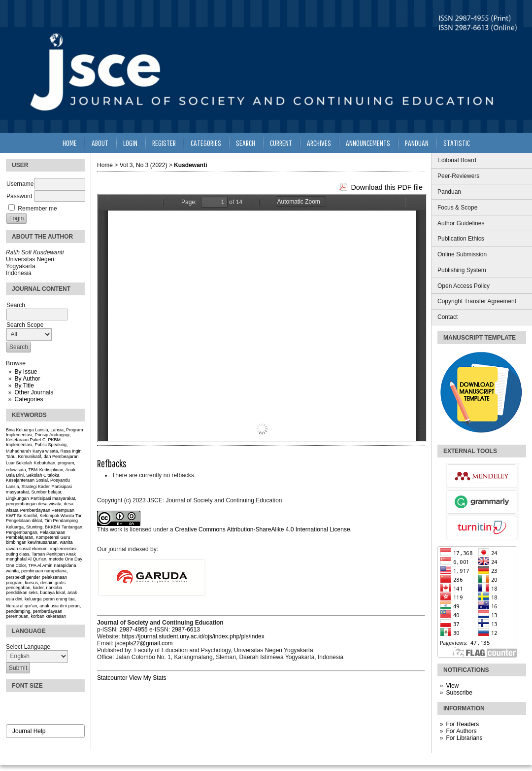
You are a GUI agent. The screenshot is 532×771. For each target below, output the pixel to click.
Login (130, 143)
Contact (448, 317)
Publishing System (462, 270)
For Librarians (464, 738)
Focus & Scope (457, 208)
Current (281, 143)
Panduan (449, 192)
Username (20, 184)
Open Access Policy (464, 286)
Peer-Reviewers (458, 176)
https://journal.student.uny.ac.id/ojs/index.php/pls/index (193, 636)
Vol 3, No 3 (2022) (144, 165)
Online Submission (462, 254)
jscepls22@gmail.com (144, 643)
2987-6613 (185, 630)
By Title (24, 385)
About (100, 143)
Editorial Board (457, 160)
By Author (27, 379)
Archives (319, 143)
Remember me (37, 209)
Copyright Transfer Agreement (477, 301)
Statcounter (112, 678)
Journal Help (29, 731)
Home (70, 143)
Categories (29, 399)
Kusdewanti (190, 165)
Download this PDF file (387, 187)
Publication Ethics (461, 239)
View (452, 686)
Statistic (457, 143)
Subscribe (459, 693)
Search (246, 143)
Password (19, 196)
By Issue (26, 372)
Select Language (28, 647)
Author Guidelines (461, 223)
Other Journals (34, 392)
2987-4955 (133, 630)
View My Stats (148, 678)
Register (164, 143)
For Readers (462, 724)
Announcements (368, 143)
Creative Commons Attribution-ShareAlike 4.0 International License (263, 529)
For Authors (461, 731)
